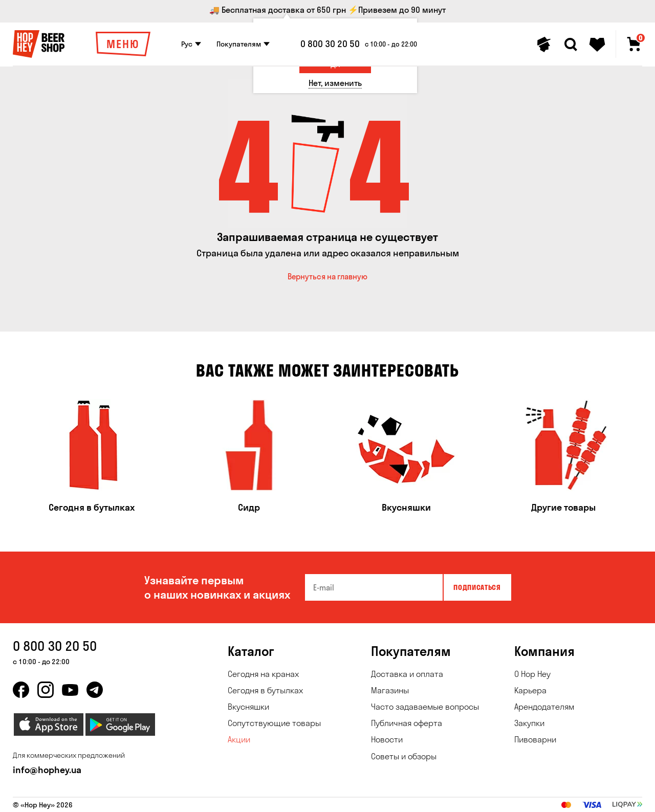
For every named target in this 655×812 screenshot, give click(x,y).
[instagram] (46, 690)
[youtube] (70, 690)
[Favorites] (597, 45)
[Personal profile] (544, 45)
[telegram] (95, 690)
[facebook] (21, 690)
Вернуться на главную (327, 277)
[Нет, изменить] (335, 83)
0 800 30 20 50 (330, 44)
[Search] (571, 45)
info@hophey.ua (47, 770)
